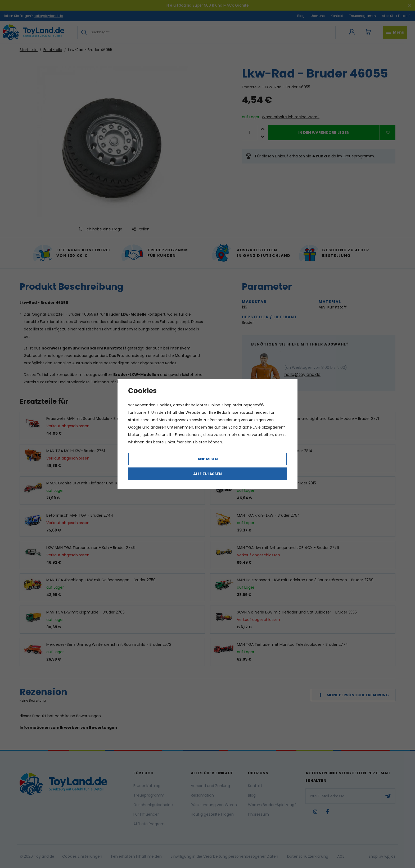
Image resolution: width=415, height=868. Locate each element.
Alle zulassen (207, 474)
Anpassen (208, 459)
